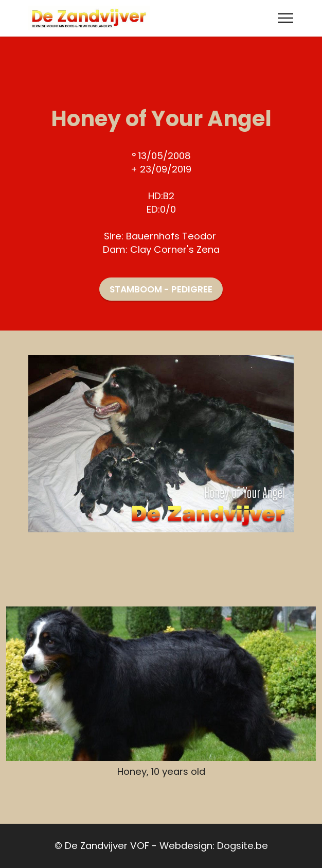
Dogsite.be (243, 846)
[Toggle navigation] (286, 18)
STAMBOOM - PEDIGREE (161, 289)
